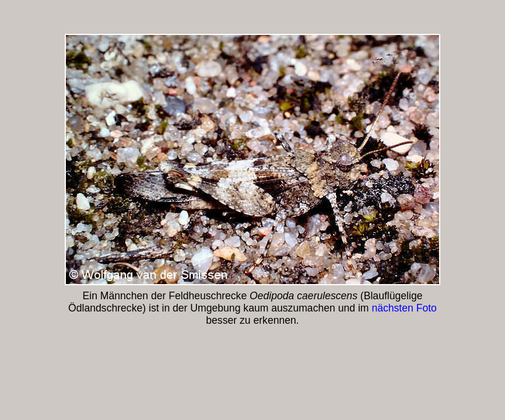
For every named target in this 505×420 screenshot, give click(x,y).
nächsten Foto (404, 308)
